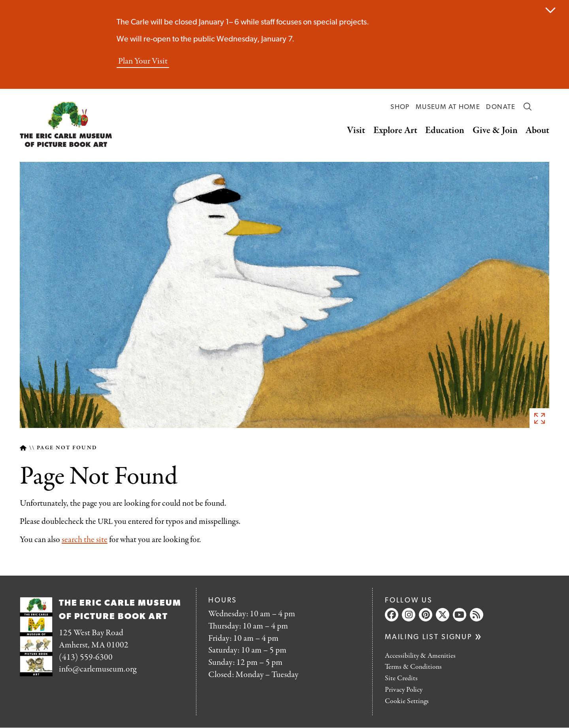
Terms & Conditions (413, 667)
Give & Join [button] (495, 130)
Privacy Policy (404, 690)
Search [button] (528, 107)
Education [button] (445, 130)
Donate (501, 107)
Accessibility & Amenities (420, 656)
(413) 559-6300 (86, 657)
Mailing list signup (429, 637)
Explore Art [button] (395, 130)
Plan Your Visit (143, 61)
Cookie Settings (407, 701)
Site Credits (401, 678)
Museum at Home (448, 107)
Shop (400, 107)
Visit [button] (356, 130)
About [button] (537, 130)
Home (23, 448)
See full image (539, 418)
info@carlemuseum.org (98, 669)
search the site (85, 540)
